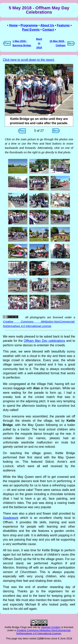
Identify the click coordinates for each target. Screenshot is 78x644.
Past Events (31, 30)
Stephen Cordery (51, 627)
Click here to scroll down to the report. (29, 60)
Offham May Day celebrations (44, 341)
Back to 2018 (39, 43)
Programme (29, 25)
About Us (47, 25)
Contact (48, 30)
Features (63, 25)
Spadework (11, 518)
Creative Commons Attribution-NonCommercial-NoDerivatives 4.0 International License (44, 632)
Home (13, 25)
